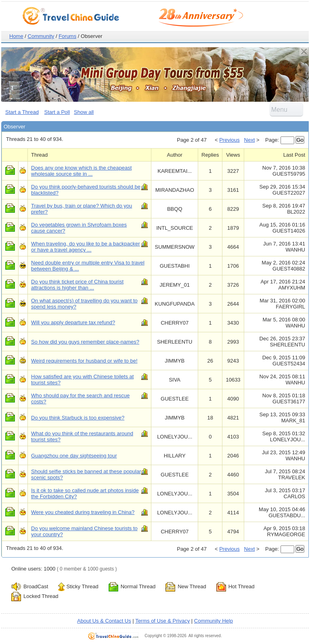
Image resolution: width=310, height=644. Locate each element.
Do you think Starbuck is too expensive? (78, 418)
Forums (67, 36)
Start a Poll (57, 112)
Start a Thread (22, 112)
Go (300, 140)
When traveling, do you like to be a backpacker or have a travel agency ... (86, 247)
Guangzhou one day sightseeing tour (74, 456)
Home (16, 36)
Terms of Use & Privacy (162, 621)
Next (250, 140)
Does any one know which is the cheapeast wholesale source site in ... (81, 171)
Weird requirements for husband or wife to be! (84, 361)
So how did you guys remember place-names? (85, 342)
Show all (84, 112)
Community (41, 36)
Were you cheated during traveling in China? (83, 512)
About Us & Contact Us (104, 621)
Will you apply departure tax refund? (73, 322)
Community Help (214, 621)
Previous (229, 140)
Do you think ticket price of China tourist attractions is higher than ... (77, 285)
